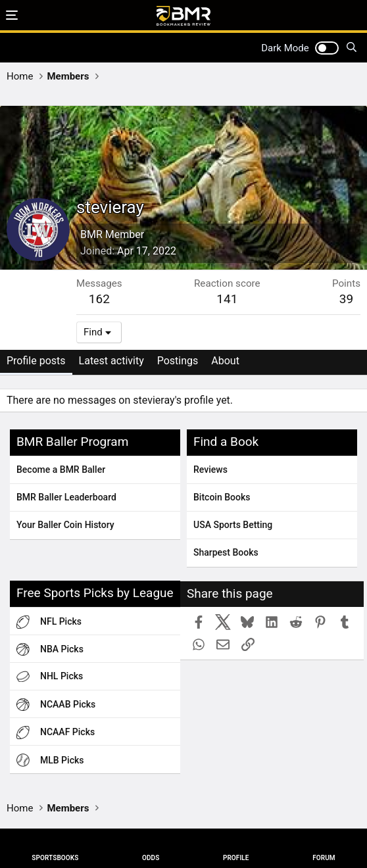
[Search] (352, 48)
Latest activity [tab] (111, 361)
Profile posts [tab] (36, 361)
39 (346, 299)
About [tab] (225, 361)
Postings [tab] (178, 361)
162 (99, 299)
